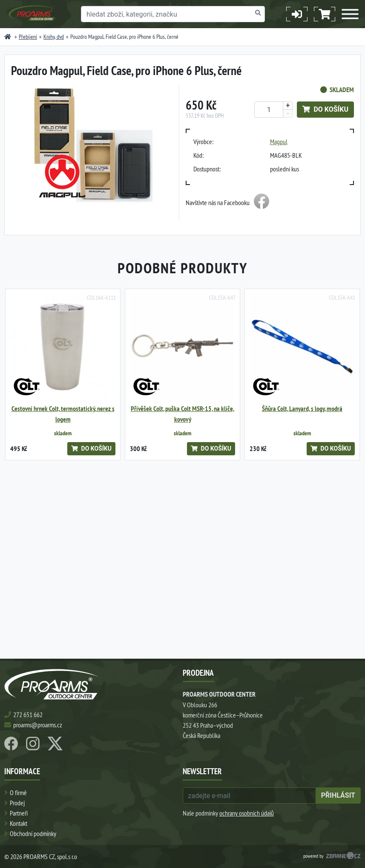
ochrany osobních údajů (247, 813)
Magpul (279, 142)
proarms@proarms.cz (38, 725)
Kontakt (19, 823)
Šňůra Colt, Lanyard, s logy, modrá (302, 409)
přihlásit (338, 795)
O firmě (18, 793)
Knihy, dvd (54, 37)
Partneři (19, 813)
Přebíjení (28, 37)
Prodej (17, 803)
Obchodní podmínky (33, 833)
